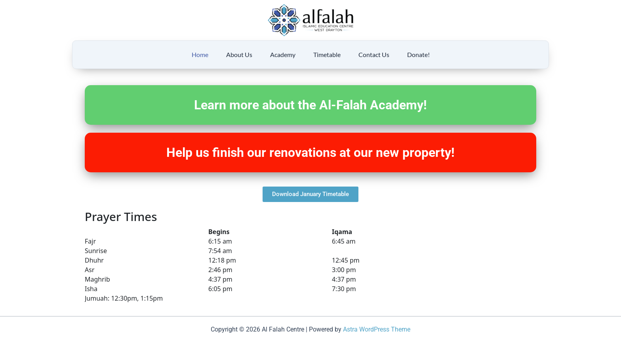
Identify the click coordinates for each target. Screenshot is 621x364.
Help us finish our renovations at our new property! (310, 152)
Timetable (327, 54)
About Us (239, 54)
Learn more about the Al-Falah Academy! (310, 105)
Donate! (418, 54)
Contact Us (374, 54)
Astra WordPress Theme (377, 329)
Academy (283, 54)
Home (200, 54)
